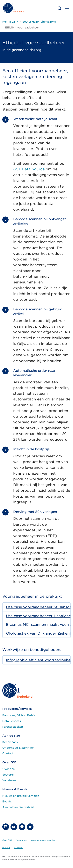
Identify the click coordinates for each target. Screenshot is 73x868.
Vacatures (9, 780)
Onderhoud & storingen (18, 748)
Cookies (18, 847)
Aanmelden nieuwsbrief (18, 807)
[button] (6, 827)
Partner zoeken (13, 727)
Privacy (6, 847)
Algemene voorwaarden (43, 840)
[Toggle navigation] (67, 8)
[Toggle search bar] (60, 8)
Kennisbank (10, 742)
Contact (8, 753)
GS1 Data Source (29, 169)
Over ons (8, 769)
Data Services (12, 721)
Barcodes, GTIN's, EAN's (19, 715)
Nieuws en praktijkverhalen (21, 796)
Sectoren (8, 775)
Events (7, 801)
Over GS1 (7, 840)
